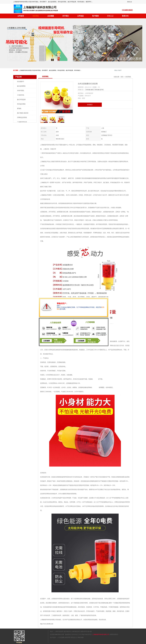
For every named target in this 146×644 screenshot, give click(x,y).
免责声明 (68, 637)
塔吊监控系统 (21, 104)
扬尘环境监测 (21, 100)
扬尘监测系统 (21, 86)
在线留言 (90, 105)
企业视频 (51, 16)
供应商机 (36, 16)
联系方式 (125, 16)
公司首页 (21, 16)
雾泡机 (19, 109)
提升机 (102, 90)
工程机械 (88, 90)
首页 (122, 77)
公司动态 (80, 16)
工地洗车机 (21, 95)
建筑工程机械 (95, 90)
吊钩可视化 (21, 91)
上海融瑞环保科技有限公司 (101, 634)
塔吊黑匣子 (21, 82)
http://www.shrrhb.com (47, 624)
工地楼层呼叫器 (22, 122)
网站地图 (81, 637)
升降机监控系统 (22, 117)
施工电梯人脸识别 (23, 113)
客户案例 (95, 16)
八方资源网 (61, 637)
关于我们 (66, 16)
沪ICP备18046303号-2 (85, 634)
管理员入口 (74, 637)
